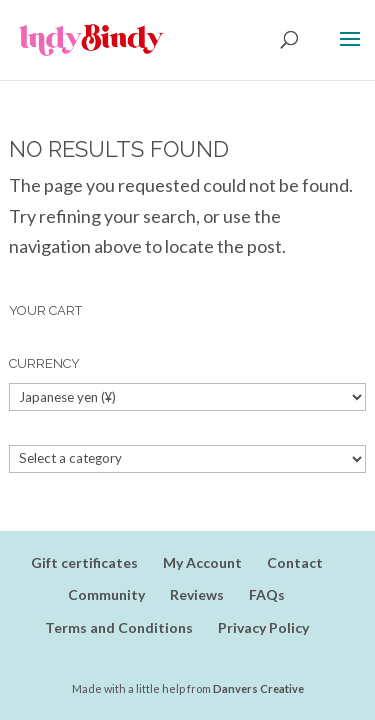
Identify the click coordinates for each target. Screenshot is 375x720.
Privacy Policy (263, 627)
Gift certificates (84, 562)
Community (106, 594)
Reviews (197, 594)
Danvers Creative (258, 688)
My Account (202, 562)
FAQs (267, 594)
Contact (295, 562)
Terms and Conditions (119, 627)
